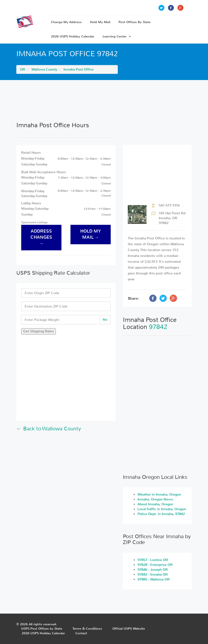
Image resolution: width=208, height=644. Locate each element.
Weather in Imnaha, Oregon (159, 494)
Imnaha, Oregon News (155, 499)
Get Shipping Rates (39, 331)
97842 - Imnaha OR (153, 575)
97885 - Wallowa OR (154, 579)
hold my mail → (91, 234)
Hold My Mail (100, 22)
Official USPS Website (129, 629)
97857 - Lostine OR (153, 560)
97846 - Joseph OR (153, 570)
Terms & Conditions (87, 629)
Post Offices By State (134, 22)
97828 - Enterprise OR (155, 565)
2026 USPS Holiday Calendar (73, 36)
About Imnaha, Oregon (155, 504)
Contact (81, 633)
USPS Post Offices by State (42, 629)
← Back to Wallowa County (49, 429)
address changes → (41, 237)
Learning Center (117, 36)
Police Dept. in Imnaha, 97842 (161, 514)
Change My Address (66, 22)
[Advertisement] (104, 101)
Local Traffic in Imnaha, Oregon (162, 509)
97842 (158, 327)
